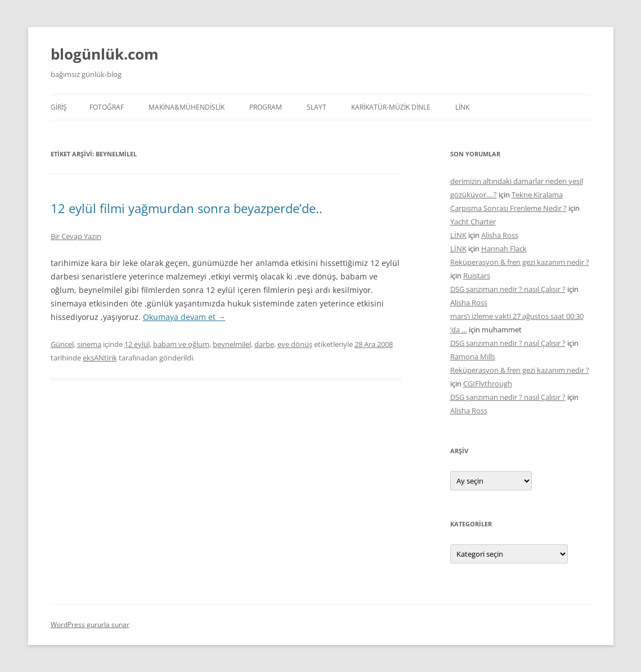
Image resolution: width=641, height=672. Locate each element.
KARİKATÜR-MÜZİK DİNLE (391, 107)
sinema (89, 344)
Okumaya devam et (184, 317)
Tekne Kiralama (537, 195)
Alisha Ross (500, 235)
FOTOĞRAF (107, 107)
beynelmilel (232, 344)
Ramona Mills (473, 357)
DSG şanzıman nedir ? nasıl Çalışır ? (508, 289)
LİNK (462, 107)
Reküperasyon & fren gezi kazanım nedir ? (520, 262)
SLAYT (317, 107)
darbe (264, 344)
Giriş (59, 107)
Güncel (62, 344)
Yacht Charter (473, 222)
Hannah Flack (504, 249)
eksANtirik (100, 358)
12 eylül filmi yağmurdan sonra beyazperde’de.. (187, 208)
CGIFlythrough (488, 384)
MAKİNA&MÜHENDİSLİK (187, 107)
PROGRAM (266, 107)
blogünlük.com (105, 54)
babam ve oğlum (181, 344)
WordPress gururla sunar (90, 624)
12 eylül (137, 344)
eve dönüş (295, 344)
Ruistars (477, 276)
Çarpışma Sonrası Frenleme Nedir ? (508, 208)
